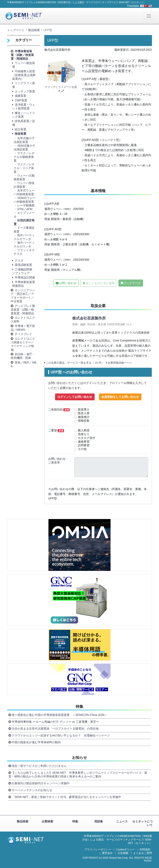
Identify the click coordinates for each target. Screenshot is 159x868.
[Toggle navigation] (149, 16)
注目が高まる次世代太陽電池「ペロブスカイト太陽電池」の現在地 (55, 729)
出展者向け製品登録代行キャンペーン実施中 (41, 783)
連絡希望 (84, 442)
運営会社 (107, 853)
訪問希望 (84, 445)
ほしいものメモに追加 (100, 283)
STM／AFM (25, 209)
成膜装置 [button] (20, 96)
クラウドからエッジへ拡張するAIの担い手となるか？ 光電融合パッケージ (61, 735)
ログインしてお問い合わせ (75, 397)
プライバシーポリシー (98, 850)
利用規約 (145, 850)
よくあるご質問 (143, 853)
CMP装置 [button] (21, 100)
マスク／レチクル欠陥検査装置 (24, 157)
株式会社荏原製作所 (89, 318)
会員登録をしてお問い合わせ (120, 397)
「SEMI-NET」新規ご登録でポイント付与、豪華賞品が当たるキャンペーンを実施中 (66, 797)
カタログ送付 (87, 438)
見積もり (84, 434)
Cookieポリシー (125, 850)
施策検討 (84, 417)
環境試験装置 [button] (23, 265)
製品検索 (34, 30)
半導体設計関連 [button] (25, 277)
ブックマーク (132, 283)
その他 (82, 449)
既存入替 (84, 413)
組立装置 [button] (20, 129)
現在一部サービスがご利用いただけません (39, 766)
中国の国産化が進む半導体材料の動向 (36, 742)
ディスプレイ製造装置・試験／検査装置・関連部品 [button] (23, 310)
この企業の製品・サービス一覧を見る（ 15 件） (75, 363)
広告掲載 (123, 853)
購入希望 (84, 430)
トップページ (16, 30)
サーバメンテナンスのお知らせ (32, 790)
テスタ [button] (19, 260)
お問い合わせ (68, 283)
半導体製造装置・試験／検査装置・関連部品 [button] (22, 55)
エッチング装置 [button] (25, 91)
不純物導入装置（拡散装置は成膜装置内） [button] (24, 75)
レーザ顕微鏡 (26, 205)
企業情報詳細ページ (120, 363)
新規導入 (84, 410)
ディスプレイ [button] (23, 334)
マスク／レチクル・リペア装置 (24, 168)
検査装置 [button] (20, 134)
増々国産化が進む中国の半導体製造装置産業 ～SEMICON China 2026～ (60, 715)
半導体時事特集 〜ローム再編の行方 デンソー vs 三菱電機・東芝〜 (55, 722)
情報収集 (84, 421)
